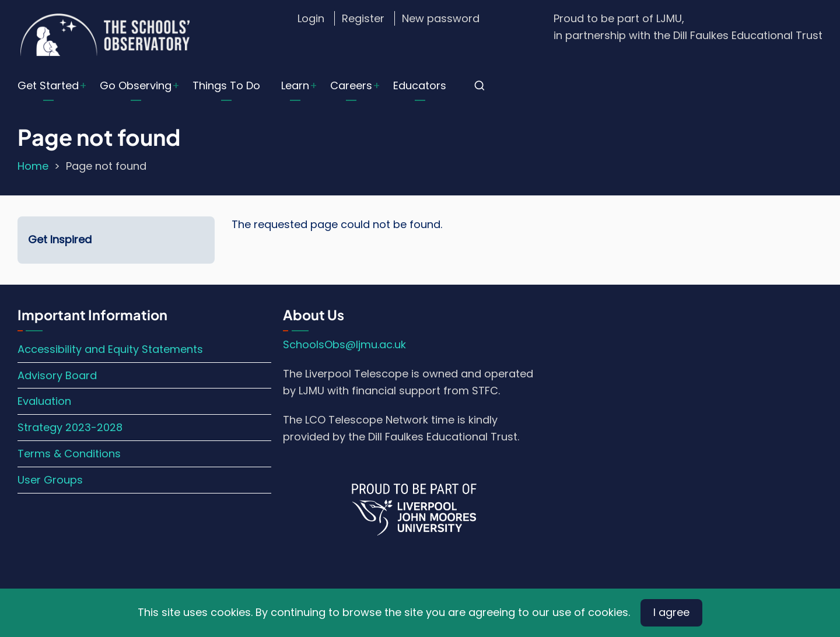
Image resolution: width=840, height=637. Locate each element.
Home (33, 166)
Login (311, 18)
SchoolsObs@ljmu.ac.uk (344, 344)
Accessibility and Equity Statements (110, 349)
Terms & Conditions (69, 454)
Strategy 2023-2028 (70, 427)
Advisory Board (57, 375)
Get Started (48, 85)
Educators (420, 85)
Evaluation (44, 401)
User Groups (50, 480)
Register (363, 18)
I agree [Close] (671, 612)
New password (441, 18)
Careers (351, 85)
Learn (295, 85)
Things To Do (226, 85)
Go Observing (136, 85)
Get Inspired (60, 239)
